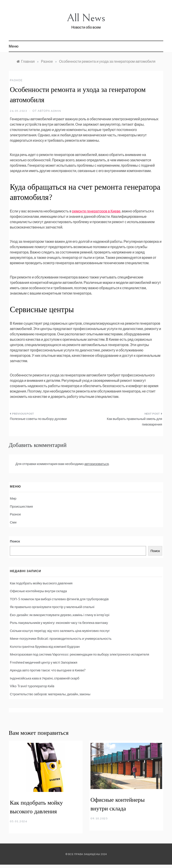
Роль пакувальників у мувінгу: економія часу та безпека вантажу (59, 623)
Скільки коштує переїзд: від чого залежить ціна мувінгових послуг (60, 631)
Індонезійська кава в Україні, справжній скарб (45, 678)
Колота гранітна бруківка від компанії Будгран (45, 646)
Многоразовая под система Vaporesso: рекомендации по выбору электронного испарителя (80, 654)
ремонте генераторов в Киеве (96, 211)
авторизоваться (97, 464)
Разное (16, 80)
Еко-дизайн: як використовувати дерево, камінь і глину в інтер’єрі (60, 615)
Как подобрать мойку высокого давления (41, 583)
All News (86, 18)
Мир (13, 498)
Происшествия (21, 506)
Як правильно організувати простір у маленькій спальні (52, 607)
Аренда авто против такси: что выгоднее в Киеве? (48, 670)
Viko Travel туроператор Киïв (32, 686)
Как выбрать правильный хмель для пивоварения (134, 422)
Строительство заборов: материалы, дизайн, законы (50, 694)
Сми (13, 522)
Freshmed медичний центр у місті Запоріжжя (44, 662)
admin (56, 111)
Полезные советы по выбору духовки (38, 419)
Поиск (15, 541)
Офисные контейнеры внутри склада (38, 591)
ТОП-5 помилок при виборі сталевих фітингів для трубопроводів (59, 599)
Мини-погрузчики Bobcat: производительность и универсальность (61, 638)
